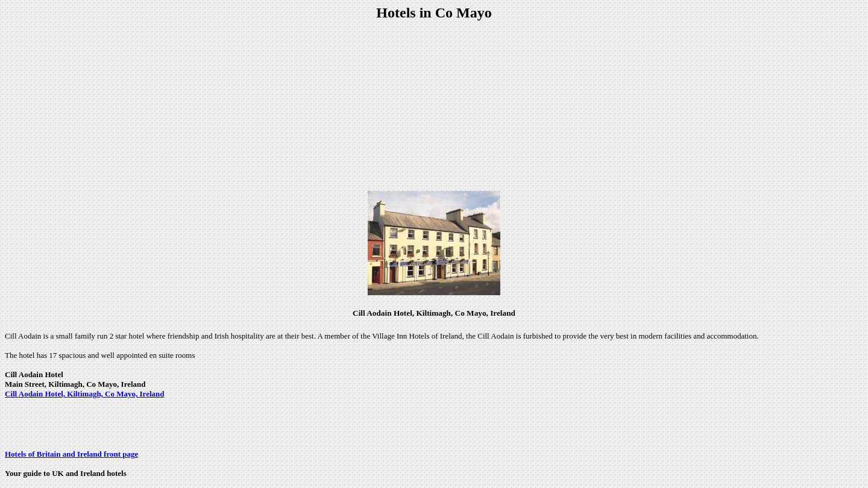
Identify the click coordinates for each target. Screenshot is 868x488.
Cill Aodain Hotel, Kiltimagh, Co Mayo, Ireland (84, 394)
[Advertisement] (434, 106)
